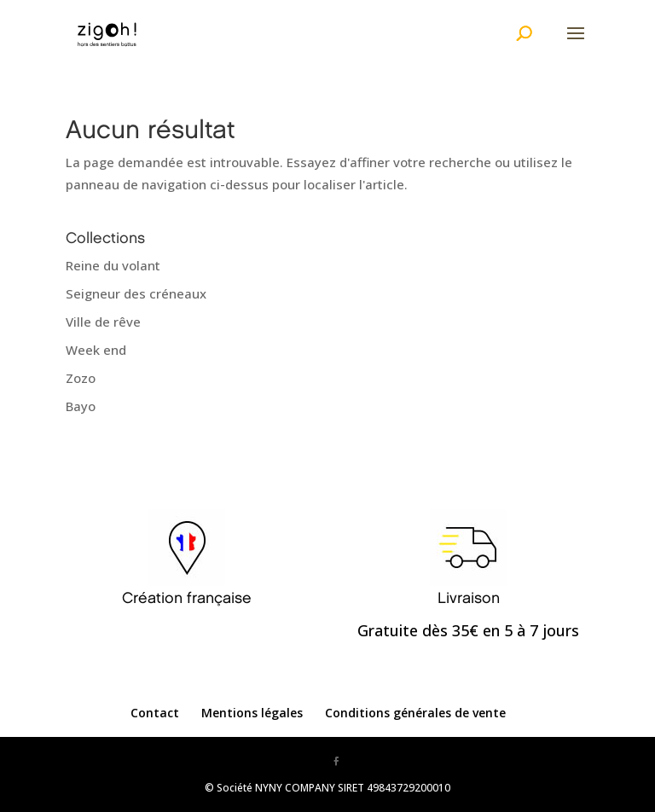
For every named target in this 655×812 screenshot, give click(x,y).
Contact (155, 713)
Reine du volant (113, 265)
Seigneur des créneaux (136, 293)
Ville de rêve (103, 322)
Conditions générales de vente (415, 713)
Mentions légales (252, 713)
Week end (96, 350)
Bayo (81, 406)
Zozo (81, 378)
